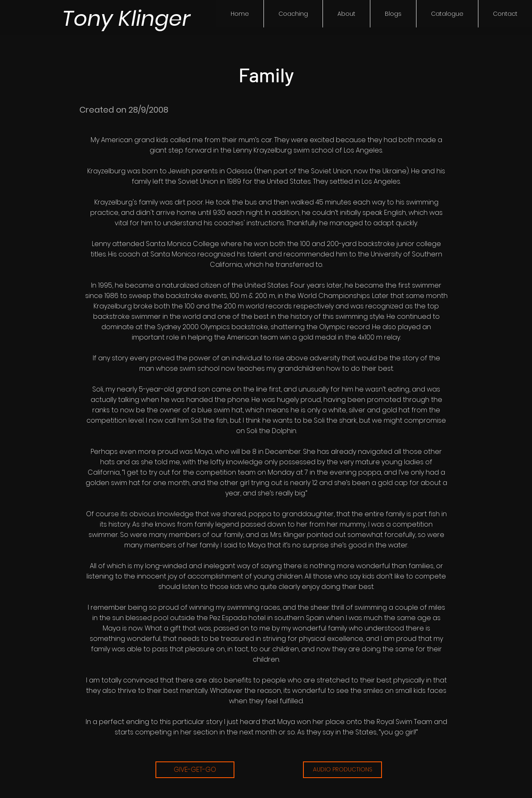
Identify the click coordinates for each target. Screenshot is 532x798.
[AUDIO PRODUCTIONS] (342, 770)
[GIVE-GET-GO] (195, 770)
